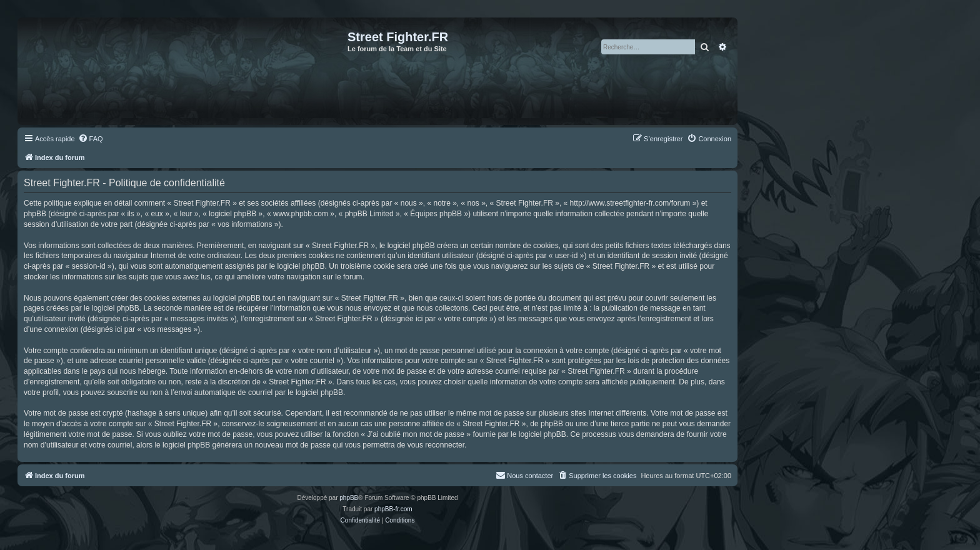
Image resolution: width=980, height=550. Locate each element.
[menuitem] (91, 139)
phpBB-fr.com (393, 509)
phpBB (349, 498)
